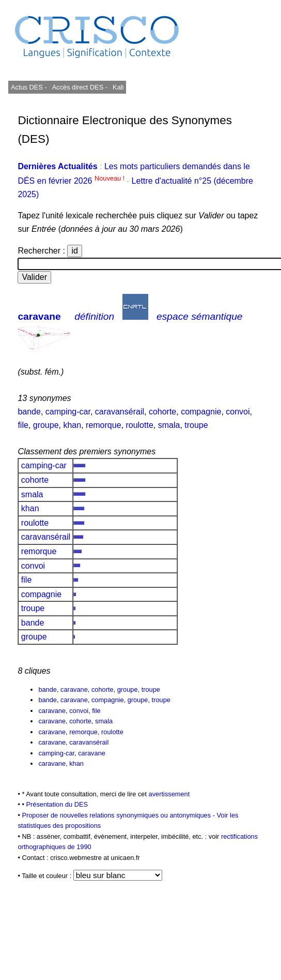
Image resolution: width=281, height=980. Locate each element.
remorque (103, 425)
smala (169, 425)
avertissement (169, 794)
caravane (39, 316)
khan (72, 425)
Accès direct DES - (80, 87)
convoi (238, 412)
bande (29, 412)
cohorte (162, 412)
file (23, 425)
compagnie (201, 412)
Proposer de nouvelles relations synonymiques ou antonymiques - (119, 815)
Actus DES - (29, 87)
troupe (196, 425)
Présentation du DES (57, 804)
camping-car (68, 412)
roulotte (139, 425)
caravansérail (120, 412)
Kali (118, 87)
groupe (46, 425)
